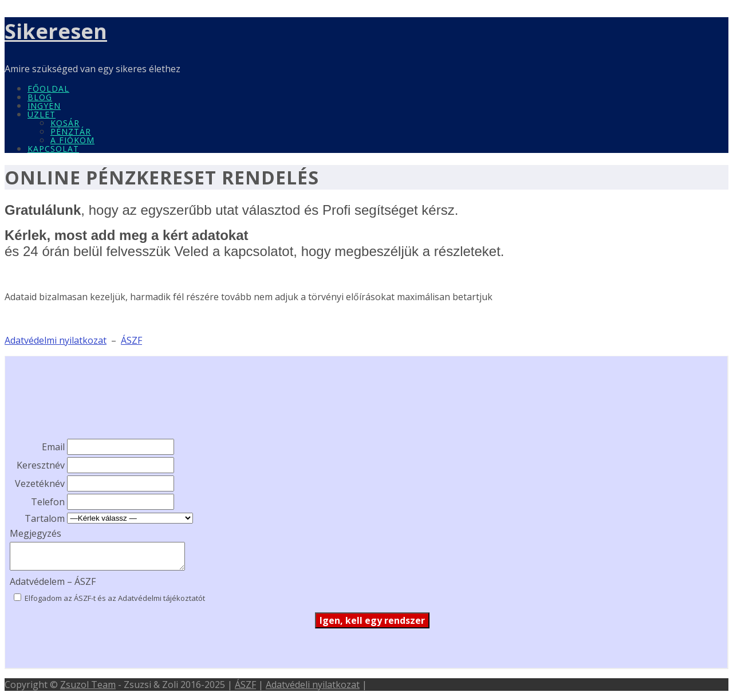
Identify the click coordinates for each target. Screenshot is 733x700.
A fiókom (72, 140)
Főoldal (48, 89)
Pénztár (71, 131)
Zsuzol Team (88, 685)
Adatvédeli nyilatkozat (313, 685)
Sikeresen (56, 31)
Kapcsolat (53, 149)
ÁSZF (245, 685)
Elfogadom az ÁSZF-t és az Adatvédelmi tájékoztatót (114, 598)
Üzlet (42, 114)
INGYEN (44, 106)
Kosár (65, 123)
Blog (40, 97)
